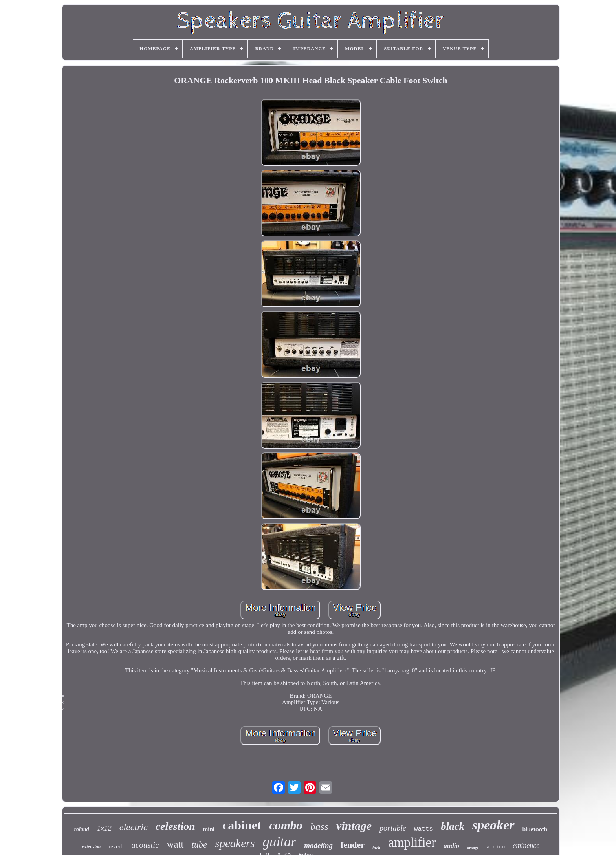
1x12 (104, 828)
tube (200, 845)
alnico (496, 847)
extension (91, 847)
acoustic (145, 845)
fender (353, 845)
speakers (235, 843)
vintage (354, 826)
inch (376, 848)
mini (209, 829)
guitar (280, 842)
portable (393, 828)
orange (473, 848)
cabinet (242, 825)
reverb (116, 846)
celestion (175, 826)
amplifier (412, 842)
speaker (493, 825)
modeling (318, 845)
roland (82, 829)
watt (175, 844)
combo (286, 825)
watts (423, 829)
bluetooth (535, 829)
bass (319, 827)
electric (134, 827)
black (453, 826)
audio (451, 846)
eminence (526, 846)
